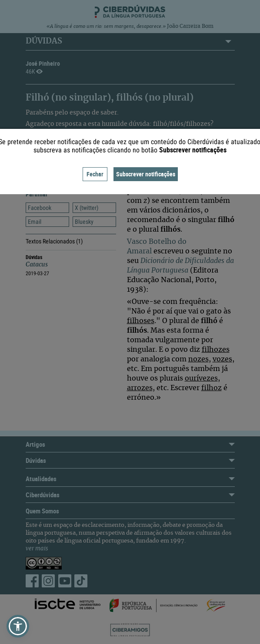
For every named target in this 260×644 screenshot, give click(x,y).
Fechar (95, 174)
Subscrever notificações (146, 174)
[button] (18, 626)
